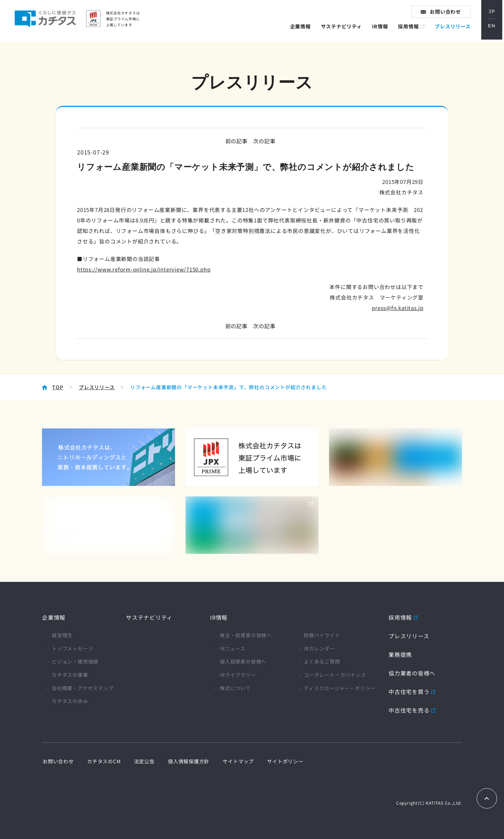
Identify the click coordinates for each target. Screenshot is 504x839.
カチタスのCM (102, 760)
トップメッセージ (72, 648)
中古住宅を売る (409, 709)
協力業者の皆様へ (412, 672)
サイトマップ (232, 760)
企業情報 (302, 29)
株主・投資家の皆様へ (246, 635)
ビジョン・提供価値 (75, 662)
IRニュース (233, 648)
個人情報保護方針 (184, 760)
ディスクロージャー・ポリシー (340, 688)
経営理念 (62, 635)
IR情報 (381, 29)
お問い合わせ (447, 14)
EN (493, 29)
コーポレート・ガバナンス (335, 675)
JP (493, 14)
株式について (235, 688)
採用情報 (410, 29)
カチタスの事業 (70, 675)
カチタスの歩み (70, 701)
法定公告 (141, 760)
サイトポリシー (278, 760)
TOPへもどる (487, 797)
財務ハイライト (322, 635)
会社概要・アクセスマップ (83, 688)
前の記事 (235, 141)
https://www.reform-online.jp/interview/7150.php (144, 269)
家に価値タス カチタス (51, 21)
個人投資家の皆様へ (243, 662)
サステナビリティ (343, 29)
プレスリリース (454, 29)
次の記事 (265, 141)
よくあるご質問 (322, 662)
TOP (58, 387)
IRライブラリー (238, 675)
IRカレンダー (319, 648)
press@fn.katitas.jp (398, 308)
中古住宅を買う (409, 691)
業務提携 (400, 654)
